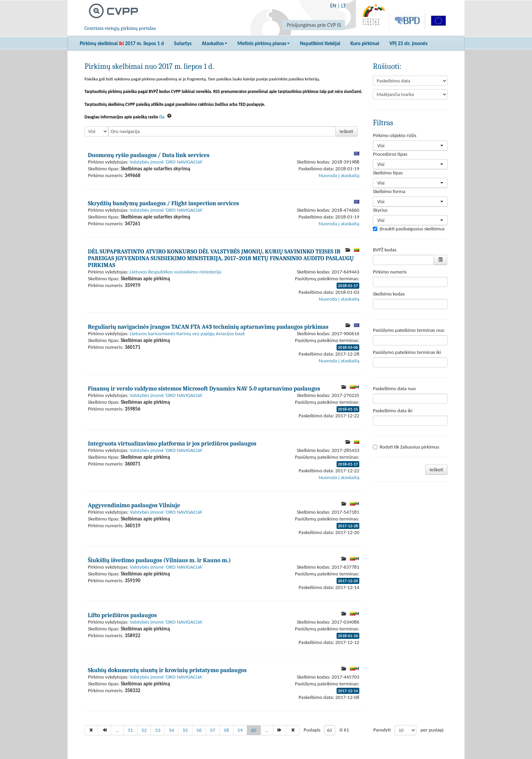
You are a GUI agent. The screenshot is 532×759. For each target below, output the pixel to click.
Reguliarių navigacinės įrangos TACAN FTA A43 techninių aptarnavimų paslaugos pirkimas (208, 327)
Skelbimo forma (389, 191)
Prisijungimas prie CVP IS (314, 25)
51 (130, 730)
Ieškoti (346, 131)
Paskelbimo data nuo (394, 388)
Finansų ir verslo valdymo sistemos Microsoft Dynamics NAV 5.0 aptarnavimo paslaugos (204, 388)
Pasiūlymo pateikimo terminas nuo (409, 330)
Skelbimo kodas (389, 294)
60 (254, 730)
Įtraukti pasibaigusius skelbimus (409, 229)
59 (240, 730)
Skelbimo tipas (388, 173)
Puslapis (312, 730)
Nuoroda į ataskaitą (339, 175)
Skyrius (380, 210)
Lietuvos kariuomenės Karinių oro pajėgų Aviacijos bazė (187, 334)
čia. (162, 117)
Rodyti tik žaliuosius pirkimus (406, 447)
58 (226, 730)
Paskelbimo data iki (393, 411)
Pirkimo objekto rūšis (395, 135)
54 (172, 730)
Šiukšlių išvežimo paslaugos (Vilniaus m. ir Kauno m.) (159, 560)
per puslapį (432, 730)
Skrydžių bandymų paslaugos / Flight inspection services (163, 203)
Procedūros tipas (390, 154)
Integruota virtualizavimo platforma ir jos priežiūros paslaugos (172, 443)
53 (158, 730)
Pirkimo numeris (390, 272)
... (117, 730)
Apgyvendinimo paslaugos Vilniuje (134, 505)
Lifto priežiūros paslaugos (122, 615)
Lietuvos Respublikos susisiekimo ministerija (175, 272)
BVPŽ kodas (385, 250)
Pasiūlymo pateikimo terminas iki (407, 352)
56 (199, 730)
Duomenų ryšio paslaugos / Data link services (149, 155)
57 (213, 730)
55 (185, 730)
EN (333, 6)
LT (344, 6)
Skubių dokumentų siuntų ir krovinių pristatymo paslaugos (167, 670)
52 (144, 730)
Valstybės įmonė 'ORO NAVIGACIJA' (166, 162)
